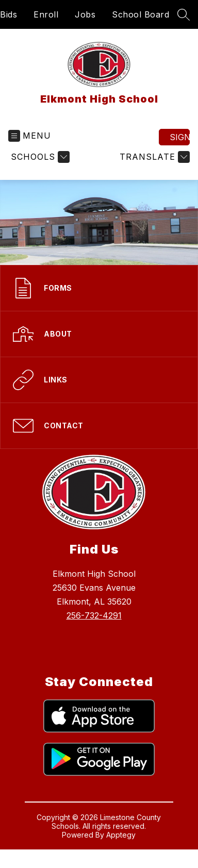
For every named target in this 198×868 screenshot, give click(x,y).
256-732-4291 (94, 615)
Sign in (180, 137)
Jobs (85, 14)
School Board (141, 14)
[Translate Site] (153, 157)
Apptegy (121, 835)
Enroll (46, 14)
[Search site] (184, 14)
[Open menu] (30, 136)
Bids (9, 14)
